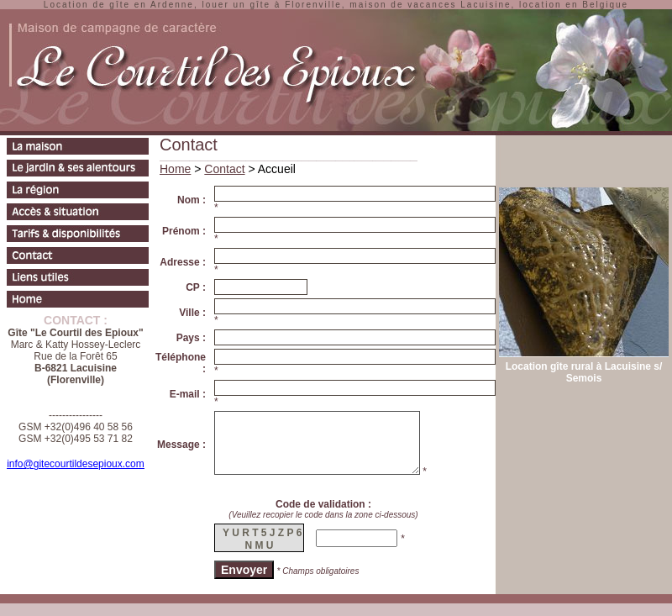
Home (175, 169)
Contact (224, 169)
